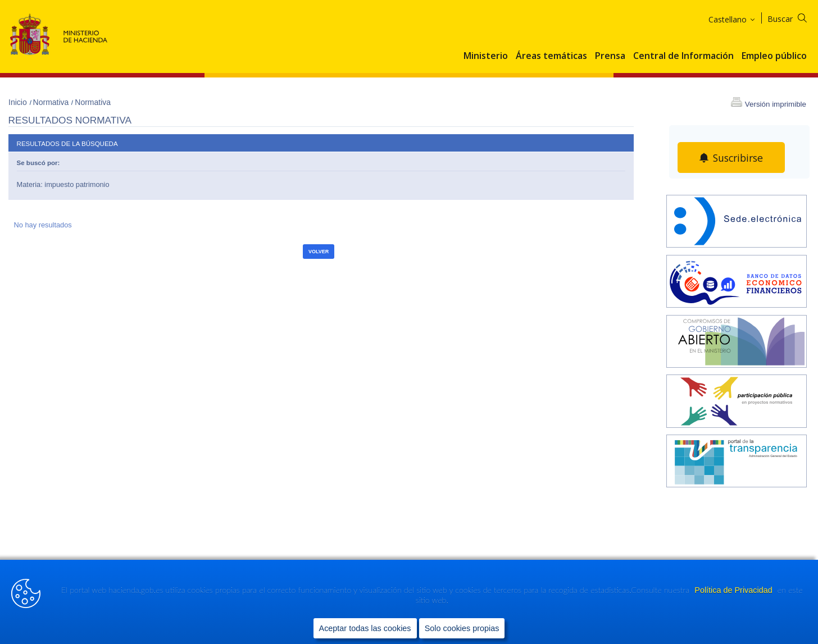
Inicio (19, 102)
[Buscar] (794, 17)
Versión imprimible (776, 104)
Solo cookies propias (462, 628)
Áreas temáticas (551, 56)
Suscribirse (738, 158)
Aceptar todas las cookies (365, 628)
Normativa (52, 102)
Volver (319, 252)
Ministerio (486, 56)
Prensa (610, 56)
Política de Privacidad (734, 590)
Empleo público (774, 56)
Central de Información (683, 56)
